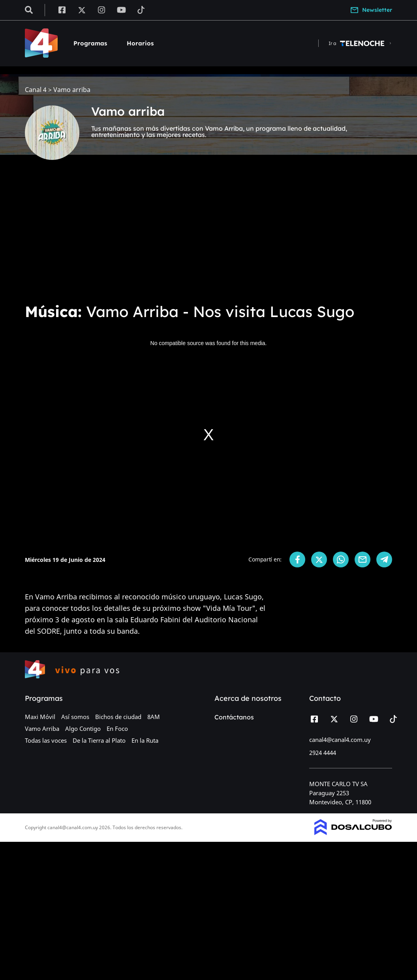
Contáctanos (234, 717)
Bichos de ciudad (118, 717)
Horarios (140, 43)
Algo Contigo (83, 728)
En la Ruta (145, 740)
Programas (90, 43)
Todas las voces (46, 740)
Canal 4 (36, 90)
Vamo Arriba (42, 728)
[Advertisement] (208, 237)
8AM (154, 717)
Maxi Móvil (40, 717)
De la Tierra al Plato (99, 740)
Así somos (75, 717)
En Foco (117, 728)
